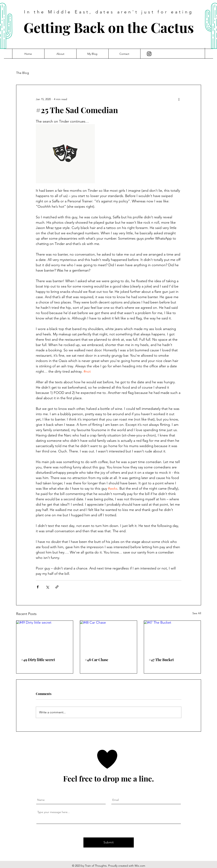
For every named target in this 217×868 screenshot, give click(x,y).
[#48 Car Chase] (108, 637)
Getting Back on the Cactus (109, 27)
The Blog (23, 73)
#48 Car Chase (96, 660)
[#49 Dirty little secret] (45, 637)
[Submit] (109, 842)
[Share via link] (57, 587)
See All (197, 613)
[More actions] (179, 99)
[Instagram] (149, 54)
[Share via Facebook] (38, 587)
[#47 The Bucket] (172, 637)
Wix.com (140, 866)
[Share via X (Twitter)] (47, 587)
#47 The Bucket (161, 660)
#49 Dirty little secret (38, 660)
